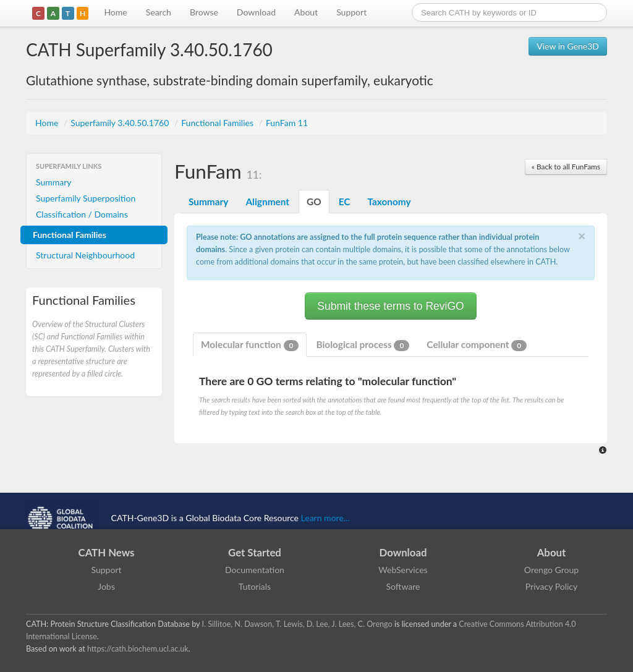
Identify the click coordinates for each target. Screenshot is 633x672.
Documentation (255, 570)
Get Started (255, 552)
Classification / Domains (82, 214)
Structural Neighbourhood (85, 255)
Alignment (267, 202)
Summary (54, 182)
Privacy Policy (551, 586)
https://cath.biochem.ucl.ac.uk (138, 649)
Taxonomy (389, 202)
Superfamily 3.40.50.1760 (121, 123)
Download (256, 12)
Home (115, 12)
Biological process (363, 345)
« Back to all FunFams (566, 167)
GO (314, 202)
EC (345, 202)
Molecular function (250, 345)
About (306, 12)
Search (159, 12)
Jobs (106, 586)
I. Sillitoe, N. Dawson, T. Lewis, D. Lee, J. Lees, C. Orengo (297, 624)
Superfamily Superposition (86, 198)
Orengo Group (551, 570)
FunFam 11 (287, 123)
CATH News (107, 552)
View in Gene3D (568, 46)
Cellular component (477, 345)
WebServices (403, 570)
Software (403, 586)
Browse (204, 12)
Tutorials (255, 586)
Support (351, 12)
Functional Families (218, 123)
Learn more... (325, 518)
